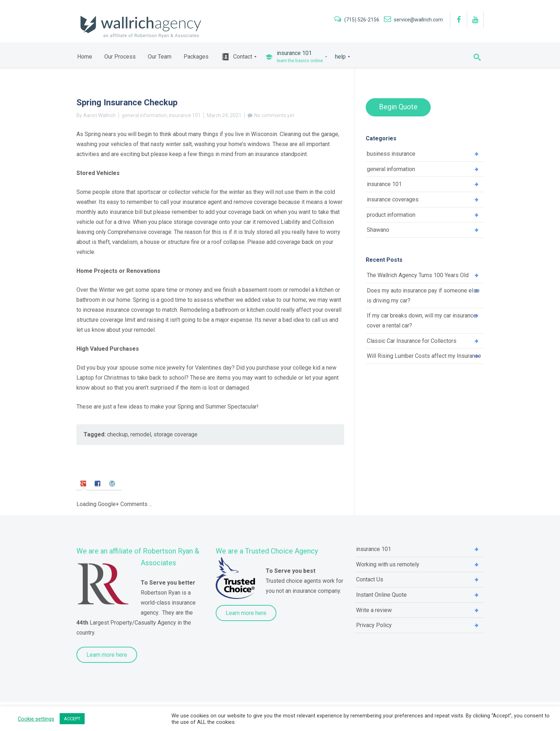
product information (391, 215)
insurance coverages (393, 200)
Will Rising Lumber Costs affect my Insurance (424, 357)
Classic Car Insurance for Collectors (412, 342)
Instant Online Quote (381, 595)
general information (144, 115)
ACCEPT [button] (72, 719)
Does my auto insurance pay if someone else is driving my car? (423, 296)
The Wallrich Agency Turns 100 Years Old (418, 276)
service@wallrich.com (413, 20)
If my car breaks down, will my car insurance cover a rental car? (422, 322)
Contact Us (370, 580)
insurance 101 (185, 115)
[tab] (84, 484)
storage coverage (176, 434)
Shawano (378, 231)
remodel (141, 434)
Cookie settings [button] (36, 719)
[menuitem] (85, 57)
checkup (117, 434)
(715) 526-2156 (357, 20)
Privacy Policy (374, 626)
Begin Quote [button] (398, 107)
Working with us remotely (388, 564)
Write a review (374, 610)
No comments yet (274, 115)
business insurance (391, 154)
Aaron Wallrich (99, 115)
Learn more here (107, 655)
